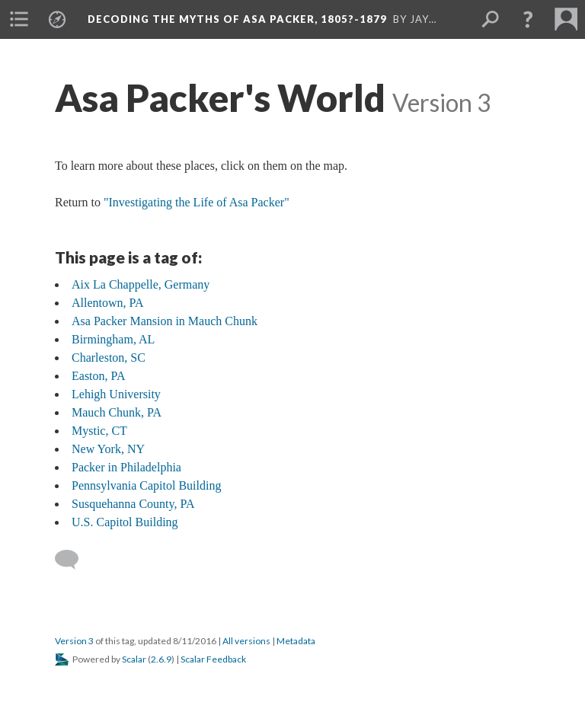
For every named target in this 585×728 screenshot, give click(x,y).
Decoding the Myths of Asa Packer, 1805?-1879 (237, 19)
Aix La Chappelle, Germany (141, 284)
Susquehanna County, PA (133, 504)
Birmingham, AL (113, 339)
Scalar (134, 659)
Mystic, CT (99, 431)
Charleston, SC (109, 358)
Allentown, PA (108, 303)
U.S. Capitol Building (125, 522)
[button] (528, 19)
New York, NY (108, 449)
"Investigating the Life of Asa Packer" (197, 202)
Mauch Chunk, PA (117, 412)
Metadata (296, 641)
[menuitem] (19, 19)
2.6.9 (161, 659)
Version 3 (74, 641)
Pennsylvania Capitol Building (146, 485)
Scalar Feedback (213, 659)
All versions (246, 641)
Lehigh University (116, 394)
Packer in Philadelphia (126, 467)
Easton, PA (99, 376)
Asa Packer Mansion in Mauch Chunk (165, 321)
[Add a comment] (74, 560)
